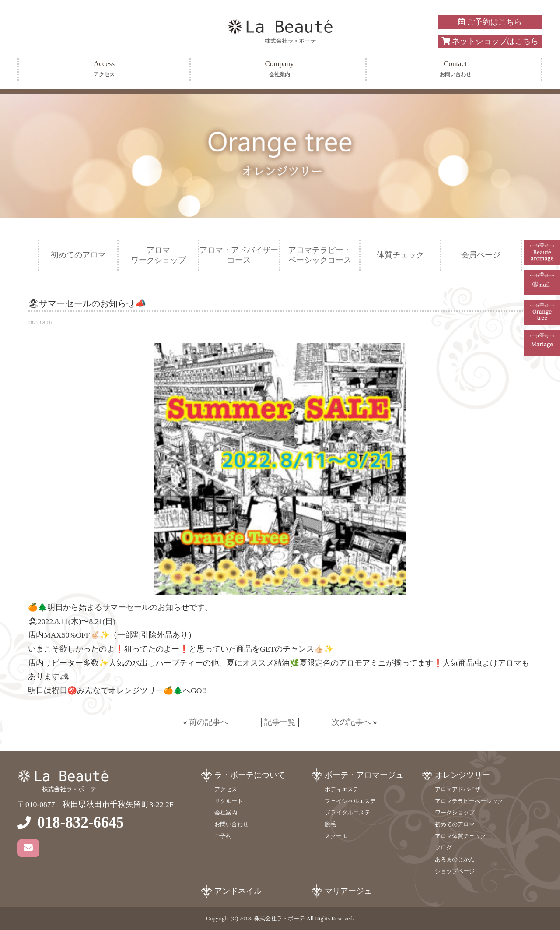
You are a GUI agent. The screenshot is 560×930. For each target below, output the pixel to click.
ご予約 (223, 836)
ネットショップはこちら (490, 41)
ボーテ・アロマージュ (364, 775)
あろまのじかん (455, 859)
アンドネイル (238, 891)
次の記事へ (351, 722)
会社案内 (226, 812)
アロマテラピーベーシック (469, 801)
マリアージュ (348, 891)
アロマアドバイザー (460, 789)
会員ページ (481, 255)
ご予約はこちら (490, 22)
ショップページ (455, 871)
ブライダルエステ (347, 812)
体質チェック (400, 255)
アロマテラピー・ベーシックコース (320, 255)
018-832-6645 (80, 823)
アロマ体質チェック (460, 836)
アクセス (226, 789)
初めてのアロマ (78, 255)
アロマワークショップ (158, 255)
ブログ (443, 847)
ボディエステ (342, 789)
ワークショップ (455, 812)
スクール (336, 836)
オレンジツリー (462, 775)
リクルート (229, 801)
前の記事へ (209, 722)
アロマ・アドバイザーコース (239, 255)
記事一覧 (280, 722)
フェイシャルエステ (350, 801)
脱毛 (330, 824)
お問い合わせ (231, 824)
